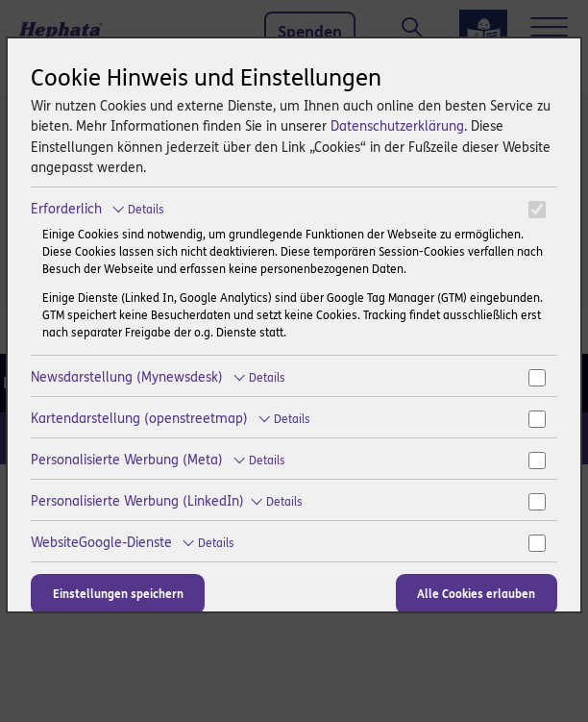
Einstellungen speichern (118, 594)
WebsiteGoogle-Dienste (133, 543)
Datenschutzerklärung (397, 126)
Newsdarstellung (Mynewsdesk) (158, 377)
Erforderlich (98, 209)
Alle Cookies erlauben (476, 594)
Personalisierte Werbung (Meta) (158, 460)
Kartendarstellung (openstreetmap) (171, 419)
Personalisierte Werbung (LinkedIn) (167, 501)
